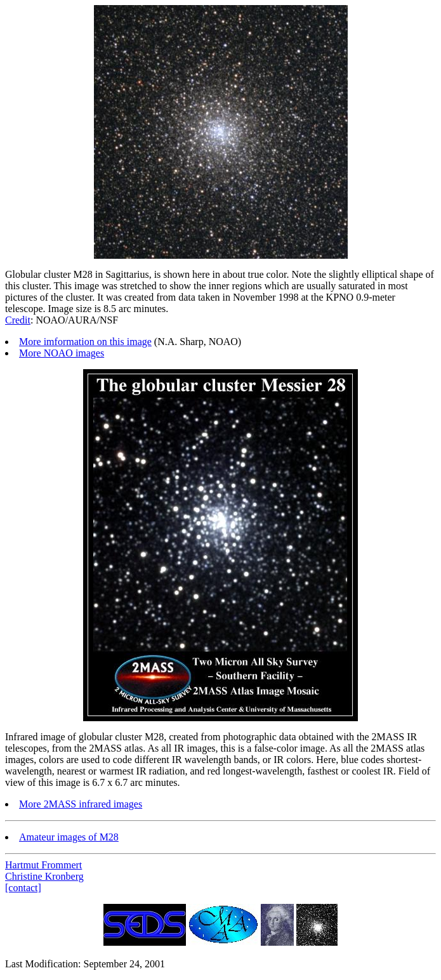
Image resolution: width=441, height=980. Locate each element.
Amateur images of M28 (69, 837)
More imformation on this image (85, 342)
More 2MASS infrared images (81, 804)
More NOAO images (62, 353)
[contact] (23, 888)
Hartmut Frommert (43, 865)
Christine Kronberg (44, 876)
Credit (18, 320)
